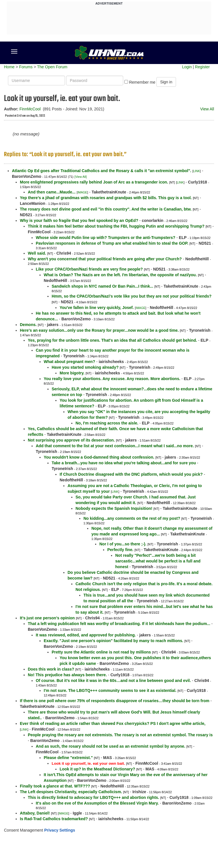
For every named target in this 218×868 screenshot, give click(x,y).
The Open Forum (52, 67)
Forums (26, 67)
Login (187, 67)
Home (9, 67)
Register (202, 67)
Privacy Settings (60, 830)
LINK (197, 171)
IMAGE (82, 192)
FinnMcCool (30, 109)
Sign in (166, 82)
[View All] (80, 177)
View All (207, 109)
